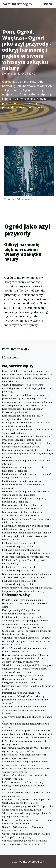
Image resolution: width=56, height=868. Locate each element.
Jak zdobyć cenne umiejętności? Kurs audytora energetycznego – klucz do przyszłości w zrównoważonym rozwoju (28, 669)
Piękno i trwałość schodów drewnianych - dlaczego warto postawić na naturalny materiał (25, 786)
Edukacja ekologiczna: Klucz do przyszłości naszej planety (26, 562)
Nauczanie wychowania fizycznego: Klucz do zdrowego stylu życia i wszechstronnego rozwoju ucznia (26, 536)
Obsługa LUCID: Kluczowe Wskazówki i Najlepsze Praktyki (23, 829)
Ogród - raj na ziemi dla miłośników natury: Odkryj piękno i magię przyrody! (26, 835)
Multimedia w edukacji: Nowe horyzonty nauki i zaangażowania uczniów (28, 476)
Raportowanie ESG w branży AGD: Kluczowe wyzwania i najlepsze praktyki (26, 749)
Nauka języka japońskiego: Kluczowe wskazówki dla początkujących (22, 612)
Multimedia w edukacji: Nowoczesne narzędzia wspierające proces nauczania (28, 493)
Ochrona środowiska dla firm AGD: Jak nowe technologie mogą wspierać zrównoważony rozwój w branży (26, 641)
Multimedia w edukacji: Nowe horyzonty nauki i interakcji (28, 462)
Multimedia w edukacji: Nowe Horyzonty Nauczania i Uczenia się (24, 500)
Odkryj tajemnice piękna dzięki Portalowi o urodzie (26, 725)
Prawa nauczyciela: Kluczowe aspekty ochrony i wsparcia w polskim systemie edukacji (27, 589)
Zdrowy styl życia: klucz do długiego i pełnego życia (27, 719)
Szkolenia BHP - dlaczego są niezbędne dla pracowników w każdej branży (25, 763)
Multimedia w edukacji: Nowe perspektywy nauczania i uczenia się (25, 469)
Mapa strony (11, 357)
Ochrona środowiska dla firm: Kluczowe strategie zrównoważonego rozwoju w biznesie (24, 710)
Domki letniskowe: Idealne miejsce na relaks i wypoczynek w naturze (27, 770)
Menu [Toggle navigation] (48, 4)
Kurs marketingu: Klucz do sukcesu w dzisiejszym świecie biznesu (22, 417)
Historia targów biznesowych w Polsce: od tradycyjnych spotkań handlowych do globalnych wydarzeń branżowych (25, 658)
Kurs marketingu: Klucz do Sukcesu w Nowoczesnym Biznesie (22, 410)
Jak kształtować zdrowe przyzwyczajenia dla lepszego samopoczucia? (27, 815)
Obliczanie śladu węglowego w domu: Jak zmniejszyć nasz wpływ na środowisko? (24, 842)
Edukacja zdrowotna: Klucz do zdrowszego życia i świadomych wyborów (26, 424)
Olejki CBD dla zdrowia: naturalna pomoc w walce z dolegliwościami (26, 650)
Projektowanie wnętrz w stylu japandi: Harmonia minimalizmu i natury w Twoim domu (25, 603)
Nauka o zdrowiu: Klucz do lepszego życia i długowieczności (25, 380)
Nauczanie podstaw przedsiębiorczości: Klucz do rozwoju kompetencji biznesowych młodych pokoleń (28, 453)
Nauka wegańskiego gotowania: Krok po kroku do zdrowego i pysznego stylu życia (27, 808)
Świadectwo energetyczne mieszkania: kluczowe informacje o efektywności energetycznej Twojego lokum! (23, 679)
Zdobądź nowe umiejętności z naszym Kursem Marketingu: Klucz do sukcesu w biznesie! (27, 404)
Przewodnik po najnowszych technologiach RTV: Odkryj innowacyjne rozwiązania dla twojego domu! (26, 741)
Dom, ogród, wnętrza (18, 199)
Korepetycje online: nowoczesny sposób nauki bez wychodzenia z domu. (27, 822)
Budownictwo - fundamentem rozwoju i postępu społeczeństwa (24, 756)
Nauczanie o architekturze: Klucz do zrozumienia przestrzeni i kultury (22, 507)
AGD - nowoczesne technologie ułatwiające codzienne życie (26, 794)
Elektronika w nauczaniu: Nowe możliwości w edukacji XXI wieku (27, 521)
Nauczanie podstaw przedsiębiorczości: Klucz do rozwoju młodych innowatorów (27, 445)
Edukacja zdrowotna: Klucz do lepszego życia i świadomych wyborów (28, 431)
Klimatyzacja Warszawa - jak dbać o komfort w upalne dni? (28, 688)
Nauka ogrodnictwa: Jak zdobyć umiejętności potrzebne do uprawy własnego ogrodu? (27, 397)
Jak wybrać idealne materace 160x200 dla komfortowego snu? (25, 777)
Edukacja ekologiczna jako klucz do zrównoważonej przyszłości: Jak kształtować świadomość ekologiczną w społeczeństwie (27, 553)
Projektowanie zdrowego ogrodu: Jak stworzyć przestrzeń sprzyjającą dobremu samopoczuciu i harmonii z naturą (26, 620)
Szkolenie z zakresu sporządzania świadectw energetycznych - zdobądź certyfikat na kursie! (28, 732)
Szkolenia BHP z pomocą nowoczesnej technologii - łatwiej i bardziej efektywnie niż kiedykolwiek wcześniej (27, 631)
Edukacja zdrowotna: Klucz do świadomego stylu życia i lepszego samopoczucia (26, 438)
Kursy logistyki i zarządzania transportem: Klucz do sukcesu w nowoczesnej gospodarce (27, 373)
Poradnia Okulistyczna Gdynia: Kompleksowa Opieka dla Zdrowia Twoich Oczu (27, 801)
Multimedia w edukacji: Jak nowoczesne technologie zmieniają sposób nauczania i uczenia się (25, 484)
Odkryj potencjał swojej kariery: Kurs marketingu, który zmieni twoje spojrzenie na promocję (27, 388)
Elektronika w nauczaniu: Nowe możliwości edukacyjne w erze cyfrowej (25, 527)
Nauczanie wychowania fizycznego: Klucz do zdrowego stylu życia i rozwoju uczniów (26, 576)
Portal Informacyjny (17, 4)
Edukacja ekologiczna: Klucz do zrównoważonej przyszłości (19, 545)
